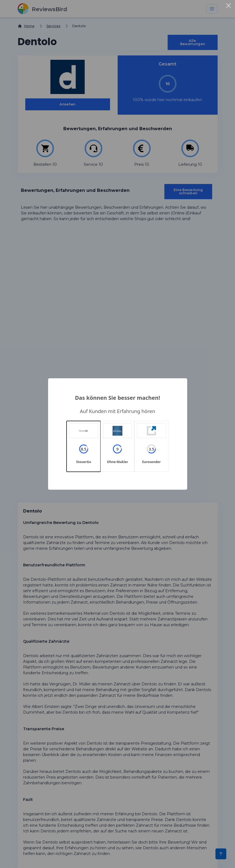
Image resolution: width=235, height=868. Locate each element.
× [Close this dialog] (228, 7)
